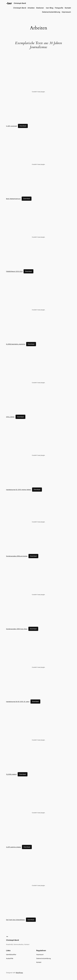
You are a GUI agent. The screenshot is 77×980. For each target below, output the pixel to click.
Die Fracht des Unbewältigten (15, 920)
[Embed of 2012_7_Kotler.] (38, 383)
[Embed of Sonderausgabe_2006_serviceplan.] (38, 522)
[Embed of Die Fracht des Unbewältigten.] (38, 885)
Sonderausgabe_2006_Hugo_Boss (17, 629)
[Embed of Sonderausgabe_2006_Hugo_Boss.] (38, 595)
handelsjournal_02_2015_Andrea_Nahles (19, 489)
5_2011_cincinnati (11, 126)
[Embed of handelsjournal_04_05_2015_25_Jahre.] (38, 667)
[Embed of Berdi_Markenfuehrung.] (38, 164)
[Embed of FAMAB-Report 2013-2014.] (38, 237)
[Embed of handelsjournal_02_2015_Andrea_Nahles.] (38, 455)
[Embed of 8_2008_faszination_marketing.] (38, 310)
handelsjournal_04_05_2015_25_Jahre (18, 701)
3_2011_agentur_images (13, 847)
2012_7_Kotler (10, 417)
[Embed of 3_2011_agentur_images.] (38, 813)
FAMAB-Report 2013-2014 (14, 271)
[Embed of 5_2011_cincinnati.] (38, 92)
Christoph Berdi (20, 3)
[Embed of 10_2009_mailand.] (38, 740)
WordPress (19, 973)
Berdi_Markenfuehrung (13, 199)
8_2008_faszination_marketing (16, 344)
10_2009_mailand (11, 774)
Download (23, 126)
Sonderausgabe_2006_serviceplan (17, 556)
